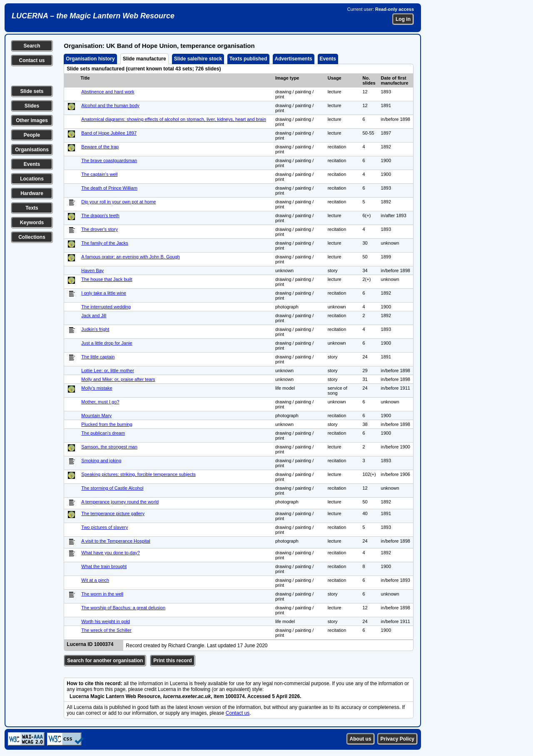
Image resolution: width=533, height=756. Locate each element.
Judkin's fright (95, 329)
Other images (32, 120)
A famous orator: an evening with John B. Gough (131, 257)
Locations (32, 179)
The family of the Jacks (105, 243)
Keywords (32, 223)
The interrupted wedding (106, 307)
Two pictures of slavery (105, 527)
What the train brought (104, 566)
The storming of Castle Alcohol (112, 488)
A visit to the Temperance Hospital (116, 541)
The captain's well (99, 174)
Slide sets (32, 91)
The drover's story (100, 229)
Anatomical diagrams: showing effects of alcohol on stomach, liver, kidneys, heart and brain (174, 119)
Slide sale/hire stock (198, 59)
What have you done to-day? (111, 553)
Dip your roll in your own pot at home (118, 202)
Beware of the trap (100, 147)
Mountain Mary (96, 416)
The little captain (98, 357)
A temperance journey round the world (120, 502)
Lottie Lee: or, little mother (108, 370)
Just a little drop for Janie (107, 343)
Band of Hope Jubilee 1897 (109, 133)
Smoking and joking (101, 461)
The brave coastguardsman (109, 160)
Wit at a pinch (95, 580)
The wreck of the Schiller (106, 630)
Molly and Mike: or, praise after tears (118, 379)
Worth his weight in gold (106, 621)
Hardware (32, 193)
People (32, 135)
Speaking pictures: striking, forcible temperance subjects (138, 474)
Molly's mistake (97, 388)
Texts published (248, 59)
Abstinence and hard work (108, 92)
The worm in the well (102, 594)
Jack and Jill (94, 315)
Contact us (32, 60)
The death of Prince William (109, 188)
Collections (32, 237)
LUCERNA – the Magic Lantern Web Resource (93, 16)
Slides (32, 106)
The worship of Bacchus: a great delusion (123, 608)
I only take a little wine (104, 293)
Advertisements (294, 59)
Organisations (32, 150)
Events (32, 164)
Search (32, 46)
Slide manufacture (144, 59)
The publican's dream (103, 433)
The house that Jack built (107, 279)
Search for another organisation (105, 661)
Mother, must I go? (100, 402)
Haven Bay (92, 270)
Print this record (173, 661)
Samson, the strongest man (109, 447)
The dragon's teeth (100, 215)
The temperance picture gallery (113, 513)
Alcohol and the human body (110, 105)
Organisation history (90, 59)
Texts (32, 208)
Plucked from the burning (107, 424)
